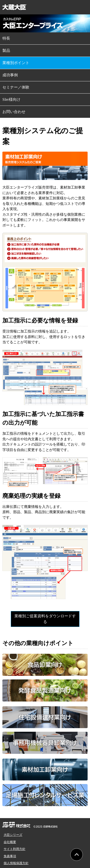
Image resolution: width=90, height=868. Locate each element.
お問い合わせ (14, 112)
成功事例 (10, 75)
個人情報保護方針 (16, 863)
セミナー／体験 (16, 87)
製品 (6, 51)
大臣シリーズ (13, 835)
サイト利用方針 (15, 849)
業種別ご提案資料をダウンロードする (45, 619)
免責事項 (10, 856)
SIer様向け (11, 99)
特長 (6, 38)
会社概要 (10, 842)
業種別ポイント (16, 63)
